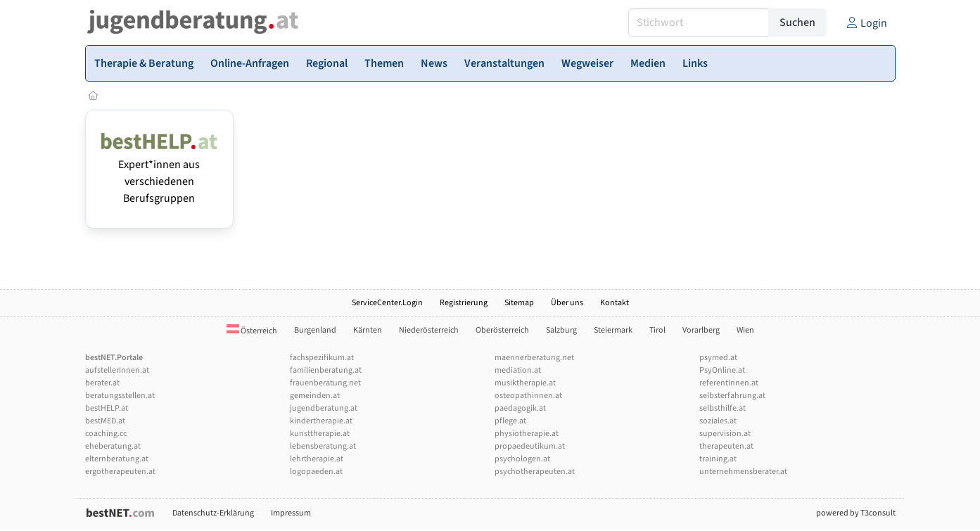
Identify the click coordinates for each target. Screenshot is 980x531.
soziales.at (718, 421)
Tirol (657, 330)
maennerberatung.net (534, 358)
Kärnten (368, 330)
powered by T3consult (856, 513)
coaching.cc (106, 434)
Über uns (567, 303)
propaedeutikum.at (530, 446)
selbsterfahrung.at (732, 396)
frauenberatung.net (325, 383)
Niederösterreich (429, 330)
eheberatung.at (113, 446)
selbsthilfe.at (723, 408)
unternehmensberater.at (743, 472)
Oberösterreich (502, 330)
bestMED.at (105, 421)
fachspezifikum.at (322, 358)
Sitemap (519, 303)
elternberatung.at (117, 459)
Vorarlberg (701, 330)
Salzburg (561, 330)
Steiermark (613, 330)
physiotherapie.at (527, 434)
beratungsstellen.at (120, 396)
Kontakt (615, 303)
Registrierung (464, 303)
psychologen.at (522, 459)
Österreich (252, 331)
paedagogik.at (520, 408)
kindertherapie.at (321, 421)
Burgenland (315, 330)
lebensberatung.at (323, 446)
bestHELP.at (107, 408)
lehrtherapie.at (317, 459)
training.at (718, 459)
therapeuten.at (726, 446)
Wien (745, 330)
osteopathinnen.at (528, 396)
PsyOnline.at (722, 370)
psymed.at (718, 358)
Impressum (291, 513)
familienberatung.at (326, 370)
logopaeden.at (316, 472)
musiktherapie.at (525, 383)
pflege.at (510, 421)
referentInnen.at (729, 383)
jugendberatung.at (324, 408)
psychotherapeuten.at (535, 472)
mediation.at (518, 370)
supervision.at (725, 434)
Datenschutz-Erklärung (213, 513)
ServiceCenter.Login (387, 303)
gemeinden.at (315, 396)
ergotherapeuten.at (120, 472)
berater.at (102, 383)
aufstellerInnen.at (117, 370)
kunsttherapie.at (320, 434)
